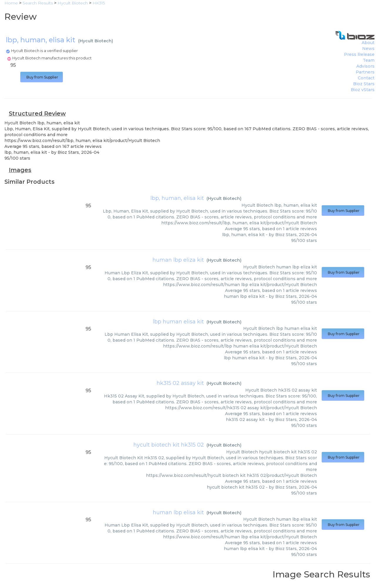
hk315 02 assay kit (180, 383)
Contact (366, 78)
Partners (365, 72)
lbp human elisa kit (178, 322)
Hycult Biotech (96, 41)
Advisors (365, 66)
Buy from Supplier (42, 77)
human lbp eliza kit (178, 260)
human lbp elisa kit (178, 512)
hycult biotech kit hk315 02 (169, 445)
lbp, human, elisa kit (177, 198)
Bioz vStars (363, 90)
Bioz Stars (364, 84)
